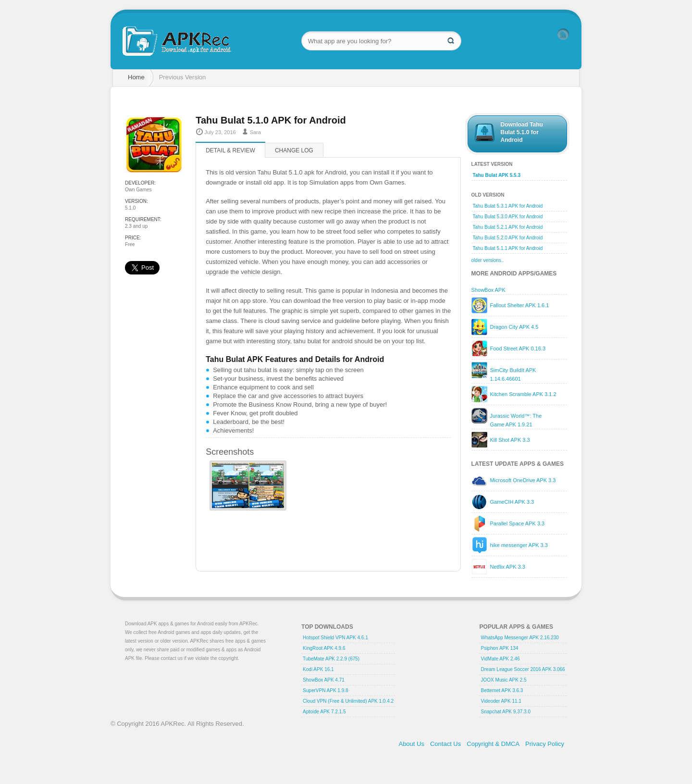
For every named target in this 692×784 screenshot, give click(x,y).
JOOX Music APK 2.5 (504, 680)
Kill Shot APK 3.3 (510, 440)
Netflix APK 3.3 (507, 567)
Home (136, 77)
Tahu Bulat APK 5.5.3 (497, 175)
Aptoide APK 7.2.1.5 (324, 712)
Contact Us (445, 744)
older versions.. (488, 260)
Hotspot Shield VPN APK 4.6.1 (335, 638)
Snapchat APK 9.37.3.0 (506, 712)
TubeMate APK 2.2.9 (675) (331, 659)
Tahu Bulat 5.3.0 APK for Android (508, 217)
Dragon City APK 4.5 (514, 327)
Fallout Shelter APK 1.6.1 (519, 305)
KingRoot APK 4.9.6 (324, 648)
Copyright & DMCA (493, 744)
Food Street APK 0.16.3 (518, 348)
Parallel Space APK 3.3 (517, 523)
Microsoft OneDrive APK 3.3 (523, 480)
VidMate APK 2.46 (500, 659)
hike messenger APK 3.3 (519, 545)
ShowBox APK (488, 290)
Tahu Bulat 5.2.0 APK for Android (508, 238)
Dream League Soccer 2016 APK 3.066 (523, 669)
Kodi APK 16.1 (318, 669)
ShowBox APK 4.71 (324, 680)
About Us (411, 744)
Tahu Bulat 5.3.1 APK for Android (508, 206)
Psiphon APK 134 (500, 648)
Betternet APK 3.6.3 (502, 691)
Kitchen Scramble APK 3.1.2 (523, 394)
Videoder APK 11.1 (501, 701)
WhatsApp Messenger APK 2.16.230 (520, 638)
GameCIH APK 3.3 (512, 502)
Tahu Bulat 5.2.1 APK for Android (508, 227)
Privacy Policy (545, 744)
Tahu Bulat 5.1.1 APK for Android (508, 248)
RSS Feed (563, 34)
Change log (294, 150)
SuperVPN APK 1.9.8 (326, 691)
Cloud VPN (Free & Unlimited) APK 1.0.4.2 (348, 701)
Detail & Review (230, 150)
